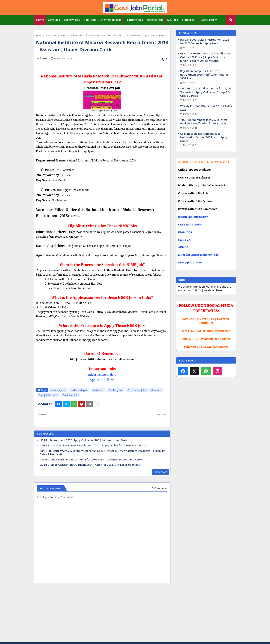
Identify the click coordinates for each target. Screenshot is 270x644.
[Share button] (97, 404)
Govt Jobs (54, 20)
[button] (231, 20)
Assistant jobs (58, 390)
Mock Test (208, 20)
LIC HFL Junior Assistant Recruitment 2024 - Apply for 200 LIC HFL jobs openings (90, 465)
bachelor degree (79, 390)
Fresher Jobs (115, 390)
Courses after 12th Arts (193, 193)
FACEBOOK (189, 319)
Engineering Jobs (111, 20)
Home (40, 20)
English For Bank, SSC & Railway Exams (203, 162)
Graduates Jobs (54, 35)
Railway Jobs (72, 20)
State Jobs (188, 20)
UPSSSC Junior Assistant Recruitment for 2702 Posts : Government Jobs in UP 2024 (91, 460)
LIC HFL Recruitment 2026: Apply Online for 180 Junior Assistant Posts (83, 440)
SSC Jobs (173, 20)
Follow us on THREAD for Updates (206, 347)
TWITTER (223, 319)
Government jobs (137, 390)
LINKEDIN (206, 323)
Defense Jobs (155, 20)
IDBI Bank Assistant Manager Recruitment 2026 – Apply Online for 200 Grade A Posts (93, 445)
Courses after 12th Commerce (198, 209)
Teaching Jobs (134, 20)
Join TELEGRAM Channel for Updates (206, 331)
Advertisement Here (102, 375)
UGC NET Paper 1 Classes (194, 178)
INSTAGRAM (207, 319)
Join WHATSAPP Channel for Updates (206, 339)
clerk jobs (98, 390)
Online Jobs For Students (194, 170)
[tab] (40, 20)
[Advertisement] (135, 613)
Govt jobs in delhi (48, 395)
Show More (160, 472)
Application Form (102, 380)
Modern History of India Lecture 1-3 (202, 185)
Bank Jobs (90, 20)
